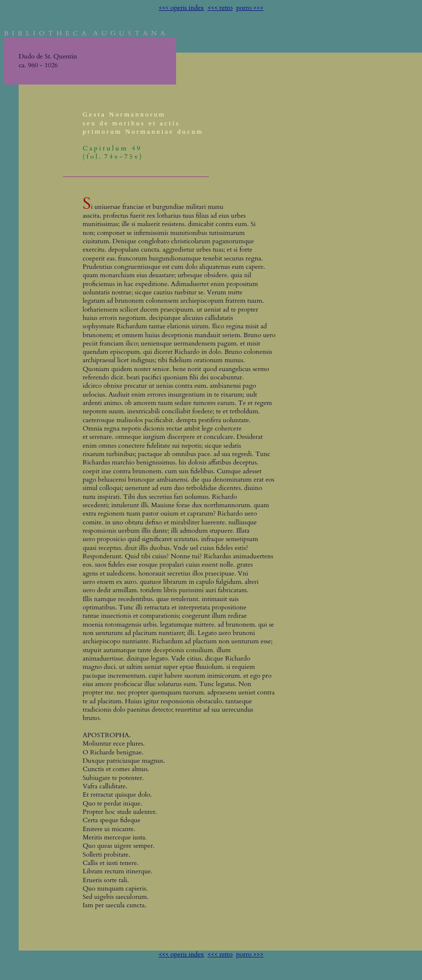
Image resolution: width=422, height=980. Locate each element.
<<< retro (220, 8)
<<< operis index (181, 8)
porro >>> (250, 8)
